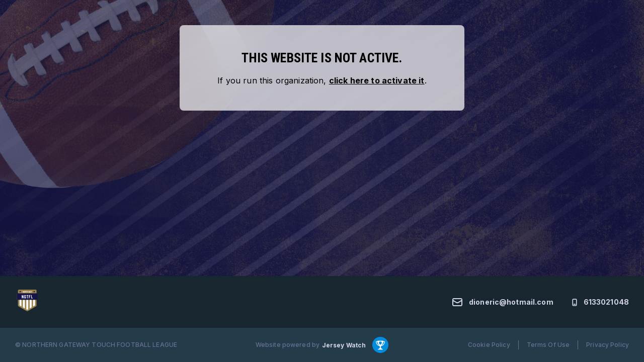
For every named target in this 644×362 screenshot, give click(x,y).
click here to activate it (377, 80)
